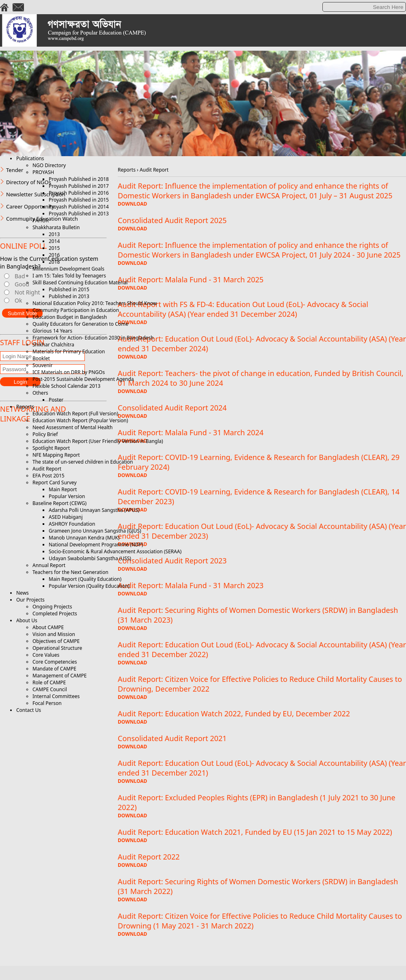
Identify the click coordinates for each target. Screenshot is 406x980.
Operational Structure (57, 648)
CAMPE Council (50, 689)
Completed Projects (55, 614)
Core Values (46, 655)
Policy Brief (45, 434)
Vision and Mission (54, 634)
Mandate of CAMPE (54, 669)
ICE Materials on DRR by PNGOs (69, 372)
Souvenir (43, 365)
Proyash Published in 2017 (79, 186)
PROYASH (43, 172)
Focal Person (47, 703)
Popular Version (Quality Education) (89, 586)
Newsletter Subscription (36, 194)
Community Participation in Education (76, 310)
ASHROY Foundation (72, 524)
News (23, 593)
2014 (54, 241)
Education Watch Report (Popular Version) (80, 420)
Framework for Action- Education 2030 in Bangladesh (93, 338)
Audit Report (47, 469)
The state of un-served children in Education (83, 462)
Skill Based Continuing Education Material (80, 283)
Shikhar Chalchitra (53, 345)
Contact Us (29, 710)
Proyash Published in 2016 (79, 193)
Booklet (41, 358)
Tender (15, 170)
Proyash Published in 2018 (79, 179)
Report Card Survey (55, 482)
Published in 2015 (69, 289)
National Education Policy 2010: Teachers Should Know (95, 303)
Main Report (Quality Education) (85, 579)
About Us (27, 620)
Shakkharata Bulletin (56, 227)
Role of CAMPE (49, 682)
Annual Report (49, 565)
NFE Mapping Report (56, 455)
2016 (54, 255)
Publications (30, 158)
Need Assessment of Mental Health (73, 427)
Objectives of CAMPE (56, 641)
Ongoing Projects (52, 607)
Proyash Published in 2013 (79, 214)
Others (40, 393)
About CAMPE (48, 627)
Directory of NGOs (29, 182)
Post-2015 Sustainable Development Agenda (83, 379)
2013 (54, 234)
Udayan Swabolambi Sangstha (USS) (90, 558)
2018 (54, 262)
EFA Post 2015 (49, 476)
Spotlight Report (51, 448)
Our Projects (30, 600)
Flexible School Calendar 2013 (66, 386)
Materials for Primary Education (69, 351)
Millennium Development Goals (68, 269)
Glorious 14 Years (52, 331)
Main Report (63, 489)
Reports (25, 407)
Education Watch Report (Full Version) (75, 414)
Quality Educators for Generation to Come (80, 324)
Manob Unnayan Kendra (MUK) (84, 538)
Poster (56, 400)
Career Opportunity (30, 206)
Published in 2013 (69, 296)
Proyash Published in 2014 (79, 207)
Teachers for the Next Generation (70, 572)
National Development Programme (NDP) (96, 545)
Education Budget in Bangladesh (70, 317)
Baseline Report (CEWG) (59, 503)
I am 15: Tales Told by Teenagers (69, 276)
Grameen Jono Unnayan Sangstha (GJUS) (95, 531)
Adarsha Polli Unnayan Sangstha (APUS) (94, 510)
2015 (54, 248)
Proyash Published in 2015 (79, 200)
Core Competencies (55, 662)
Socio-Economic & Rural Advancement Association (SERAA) (115, 551)
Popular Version (67, 496)
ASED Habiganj (66, 517)
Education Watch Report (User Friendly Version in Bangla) (98, 441)
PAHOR (41, 220)
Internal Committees (56, 696)
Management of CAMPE (59, 676)
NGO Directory (49, 165)
